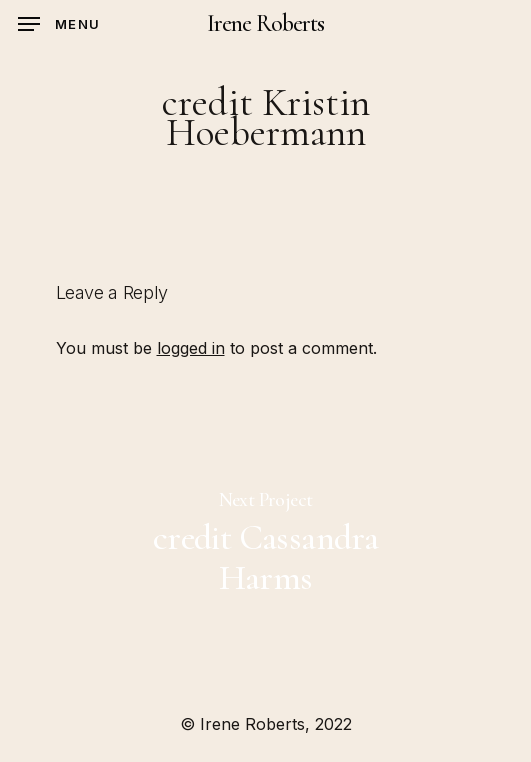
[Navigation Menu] (59, 24)
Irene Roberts (266, 24)
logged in (191, 348)
